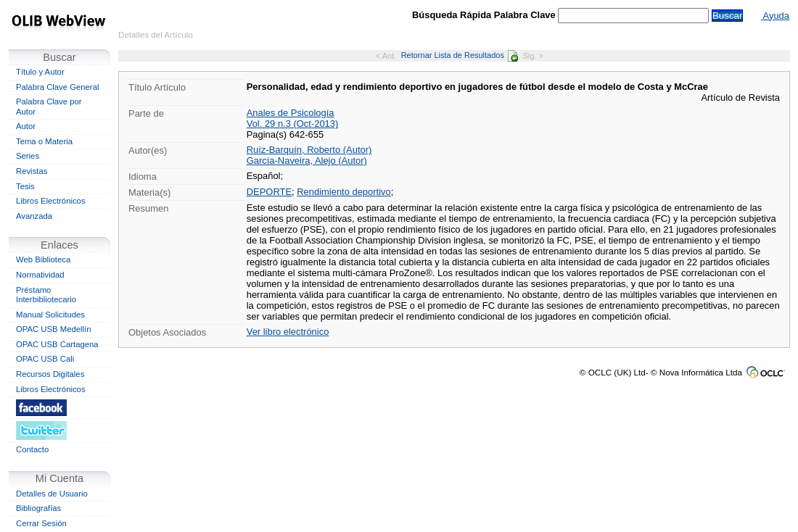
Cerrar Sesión (41, 523)
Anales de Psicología (291, 113)
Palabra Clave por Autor (49, 107)
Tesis (25, 186)
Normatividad (40, 275)
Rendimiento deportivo (344, 192)
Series (28, 156)
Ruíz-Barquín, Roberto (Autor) (309, 150)
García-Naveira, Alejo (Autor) (307, 161)
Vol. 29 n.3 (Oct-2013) (293, 124)
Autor (26, 126)
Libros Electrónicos (51, 201)
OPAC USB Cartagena (57, 344)
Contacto (32, 449)
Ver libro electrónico (288, 332)
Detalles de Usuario (52, 494)
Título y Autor (40, 72)
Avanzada (34, 216)
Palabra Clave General (57, 87)
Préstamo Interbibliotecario (46, 295)
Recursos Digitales (50, 374)
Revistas (32, 171)
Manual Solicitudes (50, 315)
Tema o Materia (44, 141)
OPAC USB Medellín (54, 329)
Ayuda (775, 16)
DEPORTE (269, 192)
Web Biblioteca (43, 259)
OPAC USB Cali (45, 359)
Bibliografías (38, 508)
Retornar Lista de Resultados (460, 55)
